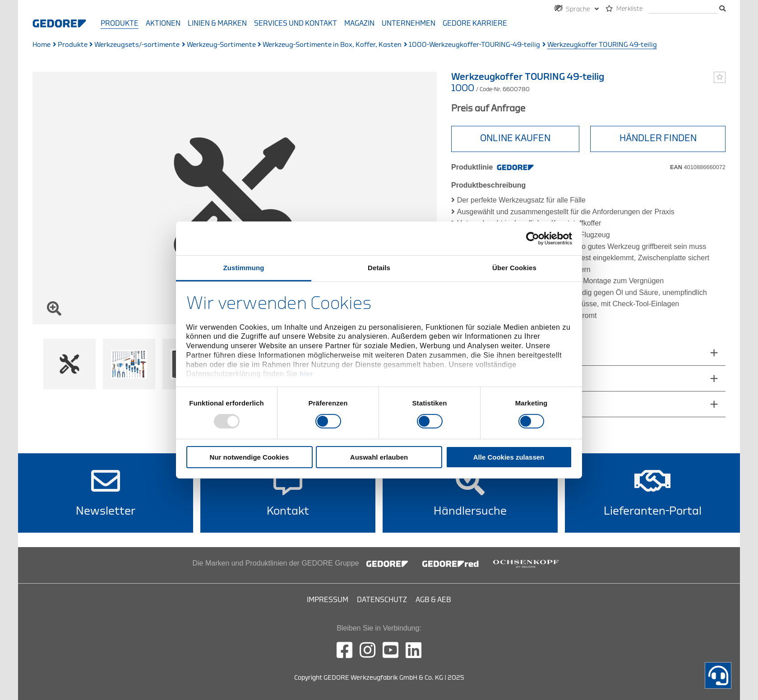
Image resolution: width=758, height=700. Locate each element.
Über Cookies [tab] (514, 268)
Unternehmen (409, 23)
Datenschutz (382, 600)
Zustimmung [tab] (244, 268)
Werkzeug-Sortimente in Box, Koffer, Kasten (332, 45)
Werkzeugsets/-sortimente (137, 45)
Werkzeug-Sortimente (221, 45)
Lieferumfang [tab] (481, 378)
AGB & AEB (433, 600)
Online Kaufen (515, 138)
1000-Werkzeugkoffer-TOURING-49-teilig (474, 45)
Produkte (120, 23)
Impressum (328, 600)
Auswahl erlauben (379, 457)
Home (42, 45)
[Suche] (683, 9)
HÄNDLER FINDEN (658, 138)
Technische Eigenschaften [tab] (504, 404)
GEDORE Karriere (475, 23)
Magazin (359, 23)
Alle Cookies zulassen (509, 457)
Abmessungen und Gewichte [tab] (508, 352)
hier (306, 374)
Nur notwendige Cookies (250, 457)
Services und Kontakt (296, 23)
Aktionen (163, 23)
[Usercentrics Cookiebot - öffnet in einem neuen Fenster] (533, 238)
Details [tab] (379, 268)
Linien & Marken (217, 23)
